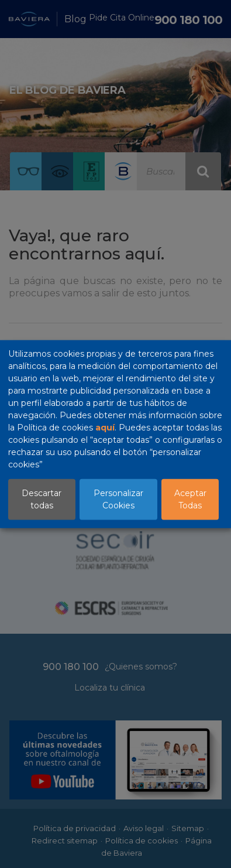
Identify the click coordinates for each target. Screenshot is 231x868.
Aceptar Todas (190, 499)
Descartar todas (42, 499)
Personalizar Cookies (118, 499)
